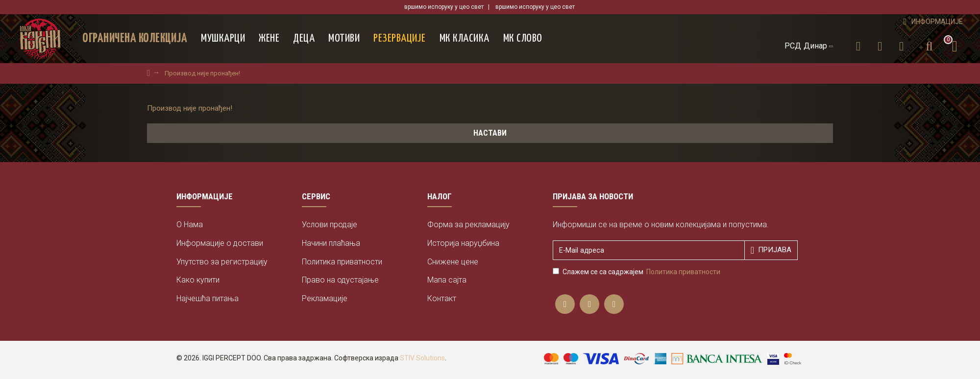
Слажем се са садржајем (637, 272)
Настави (490, 133)
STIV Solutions (422, 358)
